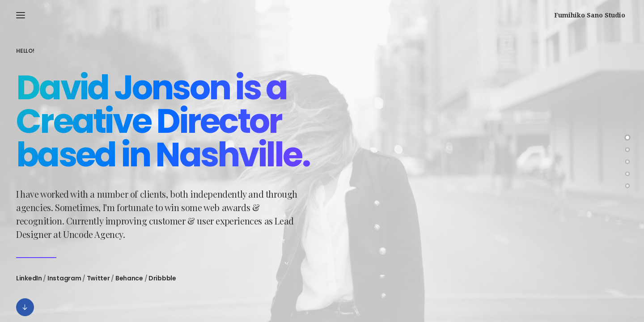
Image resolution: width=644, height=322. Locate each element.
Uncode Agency (93, 238)
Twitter (98, 282)
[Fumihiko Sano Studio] (592, 15)
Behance (129, 282)
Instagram (64, 282)
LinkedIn (29, 282)
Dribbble (162, 282)
